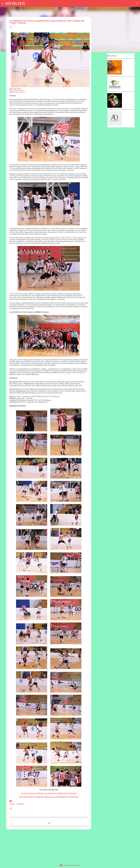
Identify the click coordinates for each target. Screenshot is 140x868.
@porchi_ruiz (20, 92)
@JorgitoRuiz (18, 90)
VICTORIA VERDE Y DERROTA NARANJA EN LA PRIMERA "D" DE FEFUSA (49, 797)
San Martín (20, 804)
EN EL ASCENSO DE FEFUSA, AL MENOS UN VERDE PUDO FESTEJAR (49, 793)
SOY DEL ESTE (15, 3)
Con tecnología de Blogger (70, 865)
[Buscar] (137, 3)
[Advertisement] (49, 846)
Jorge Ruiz (16, 88)
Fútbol (12, 804)
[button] (10, 27)
